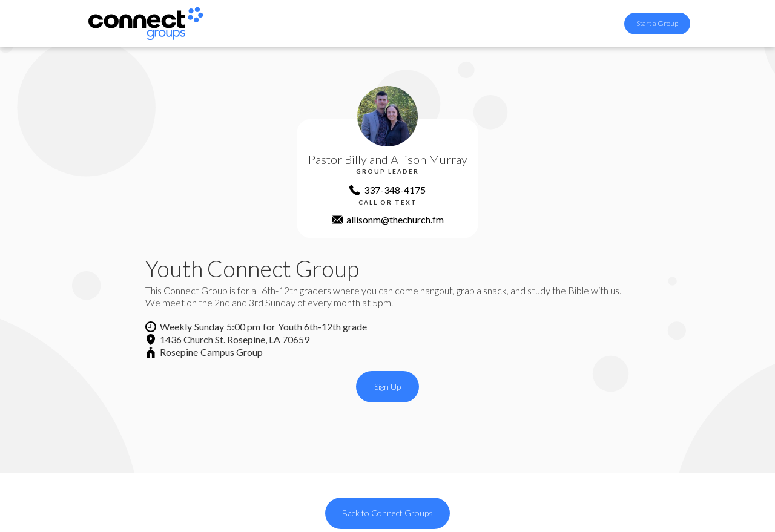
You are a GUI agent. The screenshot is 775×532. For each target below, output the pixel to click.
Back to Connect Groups (387, 513)
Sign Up (387, 386)
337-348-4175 (395, 190)
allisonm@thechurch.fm (395, 219)
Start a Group (657, 23)
